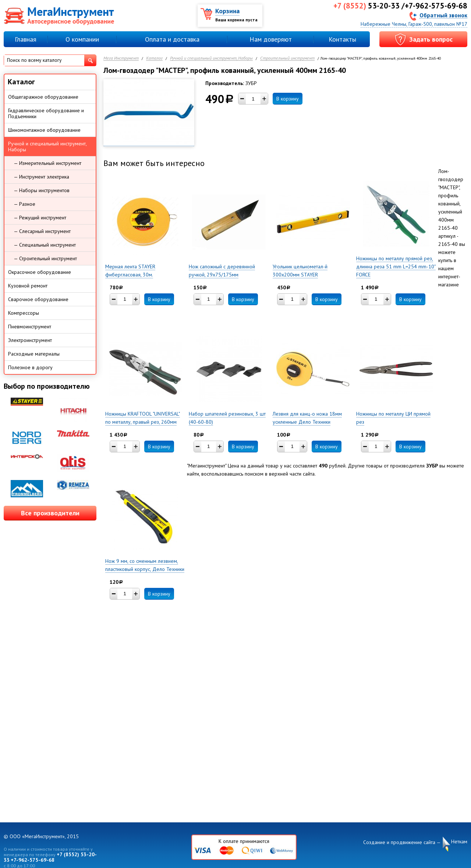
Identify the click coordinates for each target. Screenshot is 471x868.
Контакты (342, 39)
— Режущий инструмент (40, 218)
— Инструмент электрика (41, 177)
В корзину (288, 99)
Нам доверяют (271, 39)
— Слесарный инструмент (42, 231)
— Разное (24, 204)
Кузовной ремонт (28, 286)
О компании (82, 39)
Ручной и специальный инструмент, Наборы (211, 58)
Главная (26, 39)
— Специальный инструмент (45, 245)
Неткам (459, 842)
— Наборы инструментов (42, 190)
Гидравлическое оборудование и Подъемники (46, 113)
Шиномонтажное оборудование (44, 130)
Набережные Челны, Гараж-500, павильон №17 (414, 24)
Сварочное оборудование (38, 299)
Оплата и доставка (172, 39)
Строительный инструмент (287, 58)
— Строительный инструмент (45, 258)
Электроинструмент (30, 340)
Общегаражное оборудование (43, 97)
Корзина (227, 11)
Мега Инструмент (121, 58)
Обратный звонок (443, 15)
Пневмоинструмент (30, 327)
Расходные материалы (34, 354)
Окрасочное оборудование (40, 272)
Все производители (50, 513)
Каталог (154, 58)
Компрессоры (24, 313)
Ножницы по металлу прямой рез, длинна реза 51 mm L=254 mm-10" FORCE (396, 267)
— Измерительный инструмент (47, 163)
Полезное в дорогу (30, 367)
